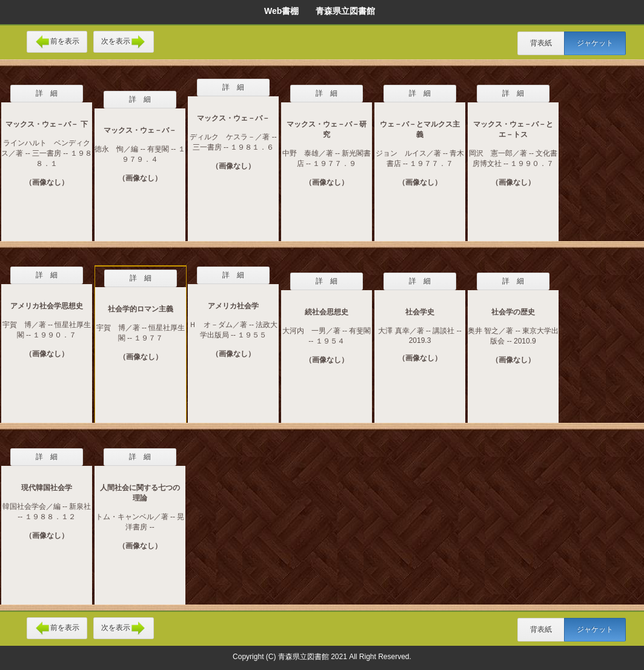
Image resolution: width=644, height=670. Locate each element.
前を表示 (57, 42)
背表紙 (541, 43)
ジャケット (595, 43)
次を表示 (124, 42)
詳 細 (47, 93)
